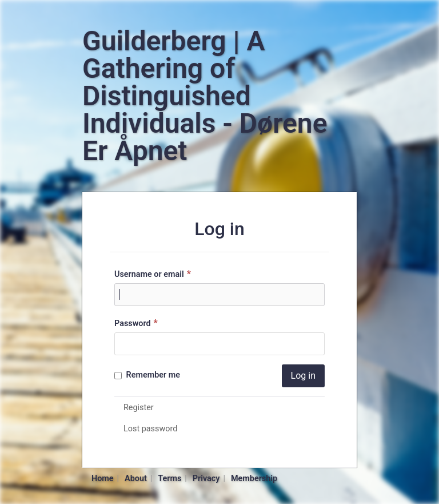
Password (137, 323)
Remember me (147, 375)
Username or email (154, 274)
